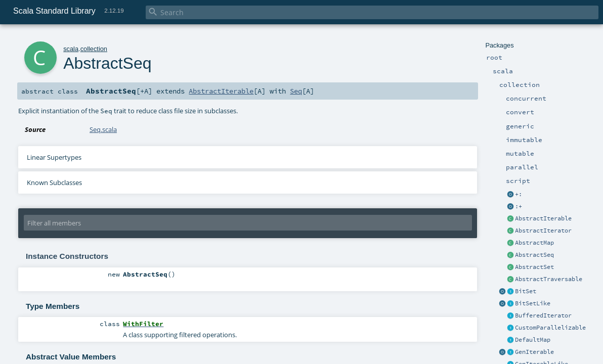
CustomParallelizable (550, 328)
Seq (296, 91)
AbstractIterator (543, 231)
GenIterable (534, 352)
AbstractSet (534, 267)
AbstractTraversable (549, 279)
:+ (519, 206)
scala (71, 49)
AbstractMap (534, 243)
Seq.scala (103, 129)
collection (94, 49)
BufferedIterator (543, 315)
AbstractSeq (534, 255)
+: (519, 194)
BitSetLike (533, 303)
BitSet (526, 291)
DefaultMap (533, 340)
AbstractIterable (543, 218)
